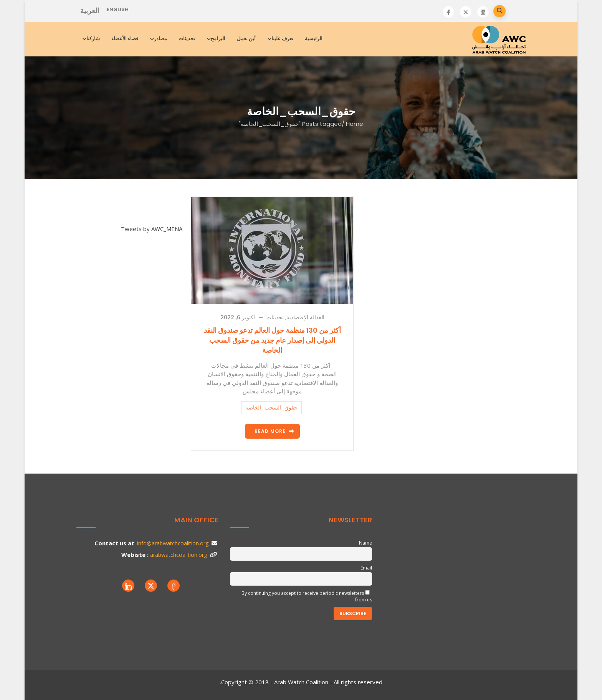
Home (355, 124)
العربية (90, 11)
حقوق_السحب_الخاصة (271, 408)
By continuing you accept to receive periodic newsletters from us (307, 596)
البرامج (217, 39)
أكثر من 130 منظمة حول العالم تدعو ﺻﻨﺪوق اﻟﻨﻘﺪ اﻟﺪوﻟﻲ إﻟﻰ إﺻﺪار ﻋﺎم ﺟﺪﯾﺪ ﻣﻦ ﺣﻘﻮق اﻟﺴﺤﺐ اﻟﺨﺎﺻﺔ (272, 340)
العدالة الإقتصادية (305, 317)
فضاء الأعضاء (125, 39)
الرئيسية (314, 39)
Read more (270, 431)
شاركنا (92, 39)
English (118, 9)
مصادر (159, 39)
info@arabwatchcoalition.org (173, 543)
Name (365, 543)
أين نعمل (246, 39)
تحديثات (187, 39)
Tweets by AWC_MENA (152, 229)
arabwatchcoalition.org (179, 555)
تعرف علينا (281, 39)
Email (366, 568)
